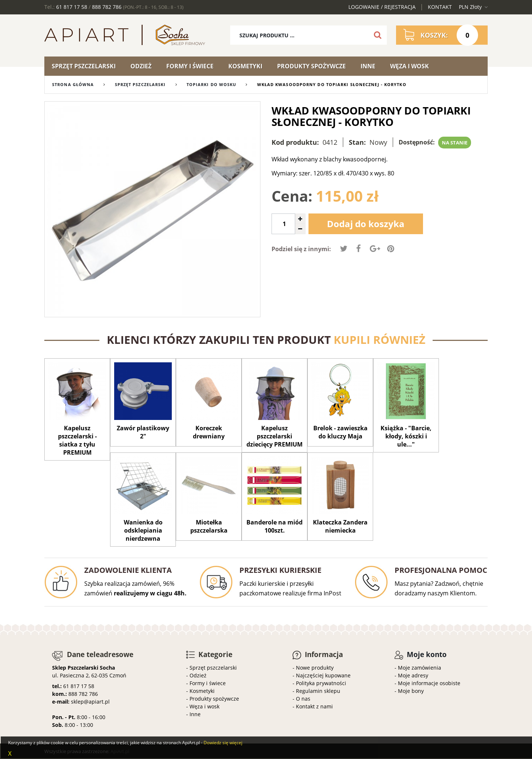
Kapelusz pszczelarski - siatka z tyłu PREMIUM (77, 440)
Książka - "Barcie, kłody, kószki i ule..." (406, 436)
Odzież (141, 66)
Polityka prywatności (321, 683)
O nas (303, 699)
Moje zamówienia (420, 668)
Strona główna (73, 84)
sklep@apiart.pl (90, 702)
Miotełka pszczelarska (209, 526)
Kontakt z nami (314, 706)
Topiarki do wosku (212, 84)
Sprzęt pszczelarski (84, 66)
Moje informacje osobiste (429, 683)
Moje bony (411, 691)
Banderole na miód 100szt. (274, 526)
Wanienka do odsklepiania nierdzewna (143, 530)
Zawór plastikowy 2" (143, 432)
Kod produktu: (295, 142)
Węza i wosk (410, 66)
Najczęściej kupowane (323, 675)
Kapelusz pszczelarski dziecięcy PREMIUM (274, 436)
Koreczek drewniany (209, 432)
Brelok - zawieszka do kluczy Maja (340, 432)
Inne (368, 66)
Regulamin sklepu (318, 691)
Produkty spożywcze (311, 66)
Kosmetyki (245, 66)
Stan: (357, 142)
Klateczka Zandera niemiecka (340, 526)
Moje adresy (413, 675)
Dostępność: (417, 142)
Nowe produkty (315, 668)
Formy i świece (190, 66)
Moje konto (427, 654)
